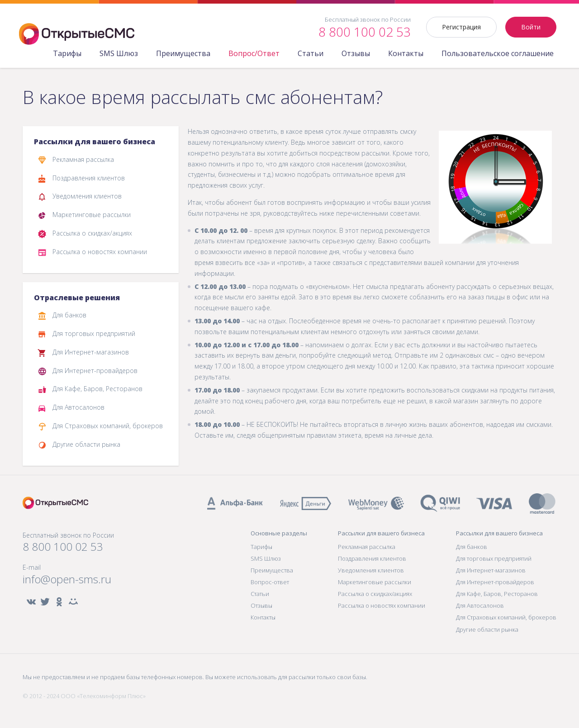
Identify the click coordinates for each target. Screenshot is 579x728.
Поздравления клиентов (81, 179)
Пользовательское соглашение (498, 53)
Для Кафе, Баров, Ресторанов (90, 389)
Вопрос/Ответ (254, 53)
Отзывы (356, 53)
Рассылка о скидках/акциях (85, 234)
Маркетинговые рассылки (84, 215)
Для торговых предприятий (86, 334)
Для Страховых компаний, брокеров (100, 426)
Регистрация (461, 27)
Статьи (311, 53)
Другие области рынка (79, 445)
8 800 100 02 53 (63, 547)
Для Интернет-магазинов (83, 353)
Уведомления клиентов (80, 197)
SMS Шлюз (119, 53)
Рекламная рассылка (76, 160)
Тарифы (67, 53)
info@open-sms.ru (67, 579)
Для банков (62, 316)
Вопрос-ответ (270, 582)
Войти (531, 27)
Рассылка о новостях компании (92, 252)
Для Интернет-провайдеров (88, 371)
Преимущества (183, 53)
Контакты (406, 53)
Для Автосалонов (71, 408)
